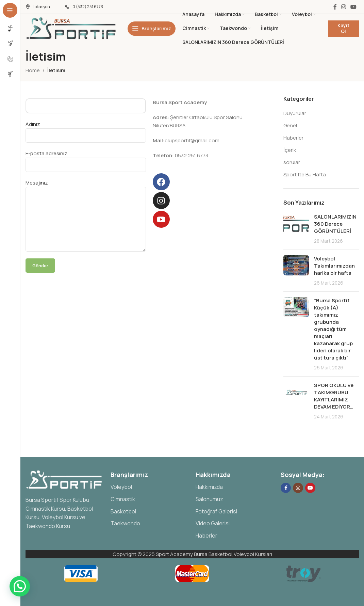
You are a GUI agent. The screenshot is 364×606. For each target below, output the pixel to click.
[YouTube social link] (354, 7)
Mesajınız (86, 201)
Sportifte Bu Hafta (305, 174)
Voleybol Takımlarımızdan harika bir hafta (334, 266)
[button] (20, 586)
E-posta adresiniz (86, 159)
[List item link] (150, 487)
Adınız (86, 130)
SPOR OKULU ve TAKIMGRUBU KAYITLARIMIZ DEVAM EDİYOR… (334, 396)
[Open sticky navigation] (152, 29)
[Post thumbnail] (296, 229)
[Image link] (65, 479)
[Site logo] (72, 28)
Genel (290, 125)
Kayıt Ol (343, 28)
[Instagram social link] (343, 7)
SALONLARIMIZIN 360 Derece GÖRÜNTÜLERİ (335, 224)
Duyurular (295, 113)
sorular (292, 162)
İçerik (290, 150)
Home (33, 70)
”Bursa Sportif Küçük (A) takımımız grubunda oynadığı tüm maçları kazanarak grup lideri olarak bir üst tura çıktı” (333, 329)
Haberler (293, 138)
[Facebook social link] (335, 7)
